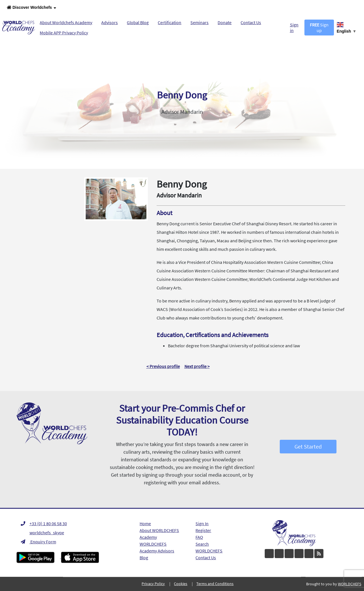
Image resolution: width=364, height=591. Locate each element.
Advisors (110, 22)
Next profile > (197, 366)
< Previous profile (163, 366)
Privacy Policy (153, 584)
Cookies (181, 584)
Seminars (199, 22)
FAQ (199, 537)
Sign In (202, 523)
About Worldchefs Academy (66, 22)
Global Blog (138, 22)
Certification (170, 22)
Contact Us (251, 22)
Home (145, 523)
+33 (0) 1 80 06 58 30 (44, 523)
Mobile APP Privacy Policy (64, 33)
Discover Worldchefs (31, 8)
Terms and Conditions (215, 584)
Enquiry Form (38, 542)
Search (202, 544)
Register (203, 530)
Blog (144, 558)
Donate (225, 22)
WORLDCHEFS (209, 551)
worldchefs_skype (42, 533)
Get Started (308, 446)
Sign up (319, 28)
